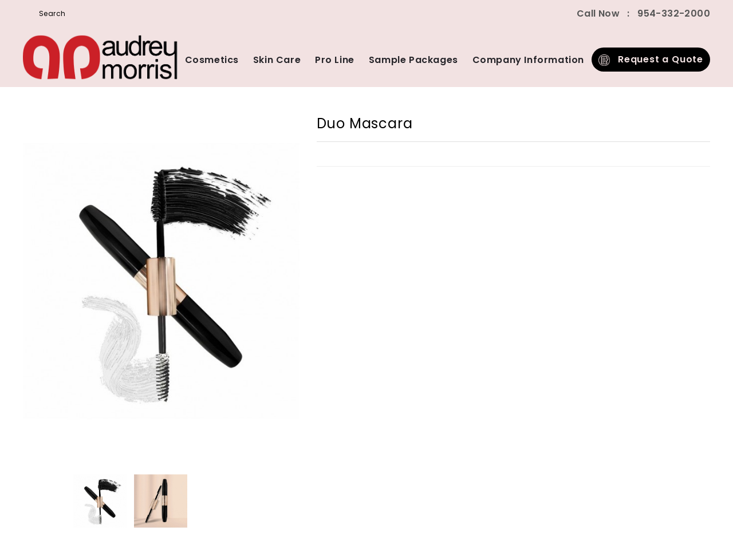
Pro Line (335, 60)
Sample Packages (413, 60)
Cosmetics (212, 60)
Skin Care (277, 60)
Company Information (528, 60)
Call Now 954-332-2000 (643, 13)
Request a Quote (651, 59)
